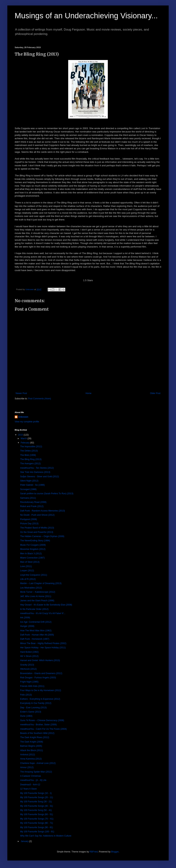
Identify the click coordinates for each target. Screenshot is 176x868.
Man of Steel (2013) (30, 562)
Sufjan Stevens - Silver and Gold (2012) (40, 477)
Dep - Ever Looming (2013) (33, 708)
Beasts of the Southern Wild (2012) (37, 733)
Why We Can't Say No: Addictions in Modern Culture (46, 836)
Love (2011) (26, 566)
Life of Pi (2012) (28, 579)
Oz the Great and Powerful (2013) (37, 532)
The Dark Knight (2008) (32, 742)
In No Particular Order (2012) (34, 609)
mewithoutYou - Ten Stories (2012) (37, 468)
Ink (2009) (25, 618)
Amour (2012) (27, 767)
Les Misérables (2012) (31, 588)
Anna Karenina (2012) (31, 759)
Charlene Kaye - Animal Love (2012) (38, 763)
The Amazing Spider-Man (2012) (36, 772)
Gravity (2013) (27, 665)
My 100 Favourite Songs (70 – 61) (37, 819)
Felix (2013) (26, 695)
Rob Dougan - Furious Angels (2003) (38, 678)
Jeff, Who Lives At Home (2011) (36, 596)
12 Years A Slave (28, 789)
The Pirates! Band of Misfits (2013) (37, 528)
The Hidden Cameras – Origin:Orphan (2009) (42, 536)
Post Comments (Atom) (40, 399)
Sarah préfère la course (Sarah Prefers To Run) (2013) (47, 494)
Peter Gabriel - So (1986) (32, 485)
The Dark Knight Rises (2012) (35, 737)
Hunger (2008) (27, 626)
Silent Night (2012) (29, 481)
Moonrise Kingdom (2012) (33, 549)
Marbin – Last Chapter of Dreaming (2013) (41, 583)
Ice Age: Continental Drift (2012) (36, 622)
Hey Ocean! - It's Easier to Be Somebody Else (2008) (46, 605)
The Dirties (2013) (29, 451)
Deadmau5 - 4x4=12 (30, 785)
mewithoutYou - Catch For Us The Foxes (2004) (43, 729)
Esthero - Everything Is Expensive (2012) (40, 699)
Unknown (23, 417)
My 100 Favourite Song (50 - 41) (36, 810)
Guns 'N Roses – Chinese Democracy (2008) (42, 720)
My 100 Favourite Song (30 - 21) (36, 802)
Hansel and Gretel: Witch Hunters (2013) (40, 660)
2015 (21, 435)
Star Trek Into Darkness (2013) (35, 472)
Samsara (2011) (28, 498)
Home (89, 393)
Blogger (115, 852)
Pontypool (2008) (29, 519)
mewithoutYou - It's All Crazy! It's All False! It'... (43, 613)
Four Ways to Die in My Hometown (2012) (41, 690)
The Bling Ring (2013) (31, 459)
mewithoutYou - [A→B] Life (33, 780)
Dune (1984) (26, 716)
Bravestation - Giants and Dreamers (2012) (41, 673)
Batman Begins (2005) (31, 746)
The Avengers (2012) (30, 464)
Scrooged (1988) (28, 489)
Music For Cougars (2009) (33, 545)
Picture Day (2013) (29, 524)
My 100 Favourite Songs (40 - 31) (37, 806)
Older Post (155, 393)
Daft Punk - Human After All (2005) (37, 635)
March (24, 438)
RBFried (94, 852)
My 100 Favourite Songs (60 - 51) (37, 814)
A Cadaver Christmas (31, 776)
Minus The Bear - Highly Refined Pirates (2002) (43, 643)
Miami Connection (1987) (32, 558)
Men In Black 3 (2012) (31, 554)
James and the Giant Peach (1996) (37, 601)
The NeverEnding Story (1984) (35, 541)
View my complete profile (27, 422)
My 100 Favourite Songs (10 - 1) (36, 793)
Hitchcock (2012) (28, 669)
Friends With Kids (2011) (32, 686)
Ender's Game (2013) (31, 712)
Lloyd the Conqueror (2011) (34, 575)
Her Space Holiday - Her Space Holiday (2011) (43, 648)
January (25, 841)
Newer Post (21, 393)
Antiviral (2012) (28, 755)
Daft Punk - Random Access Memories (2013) (43, 511)
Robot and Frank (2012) (32, 506)
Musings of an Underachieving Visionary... (86, 16)
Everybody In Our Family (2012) (36, 703)
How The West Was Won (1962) (36, 631)
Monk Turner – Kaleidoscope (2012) (38, 592)
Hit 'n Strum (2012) (29, 656)
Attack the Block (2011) (32, 750)
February (25, 443)
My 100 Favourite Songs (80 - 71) (37, 823)
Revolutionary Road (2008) (33, 502)
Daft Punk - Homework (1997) (35, 639)
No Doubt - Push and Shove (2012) (37, 515)
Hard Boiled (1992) (29, 652)
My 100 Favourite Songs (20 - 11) (37, 797)
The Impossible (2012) (31, 447)
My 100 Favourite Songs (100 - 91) (37, 832)
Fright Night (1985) (29, 682)
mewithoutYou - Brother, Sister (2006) (38, 725)
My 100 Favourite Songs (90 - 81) (37, 827)
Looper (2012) (27, 571)
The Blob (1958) (28, 455)
